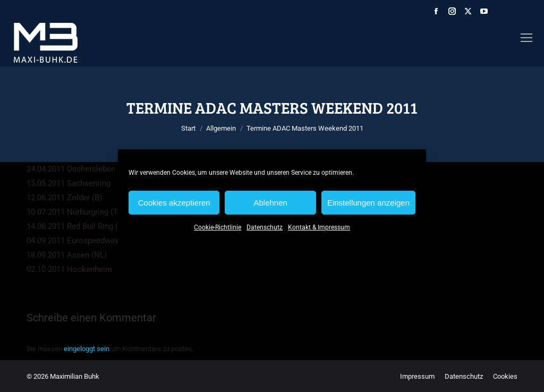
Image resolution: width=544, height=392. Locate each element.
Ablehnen (270, 203)
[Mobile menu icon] (526, 38)
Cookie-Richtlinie (218, 227)
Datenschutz (265, 227)
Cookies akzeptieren (174, 203)
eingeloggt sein (87, 349)
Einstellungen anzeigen (368, 203)
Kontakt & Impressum (319, 227)
